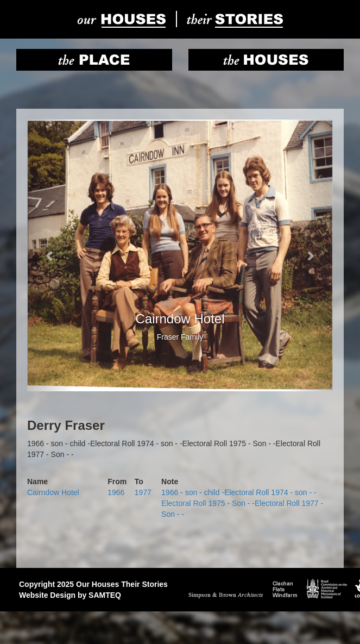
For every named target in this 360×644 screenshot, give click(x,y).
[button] (50, 255)
